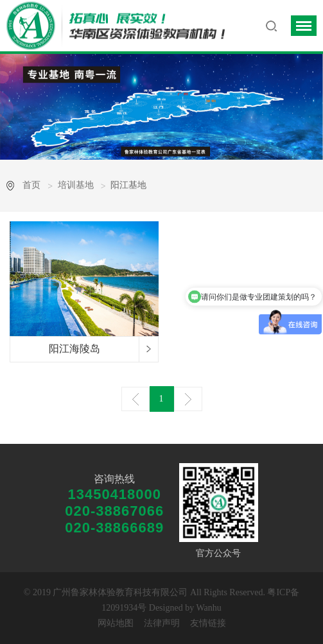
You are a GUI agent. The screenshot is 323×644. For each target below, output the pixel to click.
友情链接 (208, 623)
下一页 (188, 399)
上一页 (135, 399)
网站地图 (116, 623)
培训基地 (76, 185)
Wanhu (208, 608)
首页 (31, 185)
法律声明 (162, 623)
